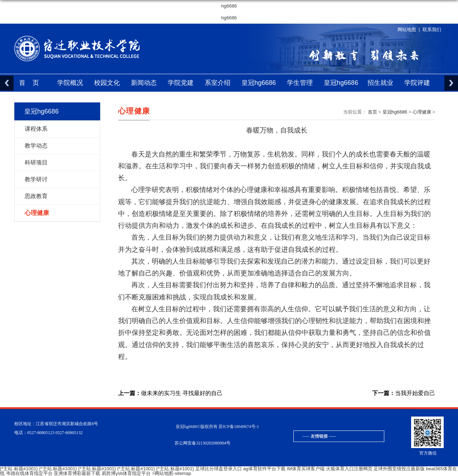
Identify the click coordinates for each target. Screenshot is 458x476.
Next (451, 83)
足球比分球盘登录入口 (219, 469)
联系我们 (432, 30)
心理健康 (422, 112)
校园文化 (107, 83)
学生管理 (300, 83)
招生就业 (380, 83)
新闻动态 (144, 83)
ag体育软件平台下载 (264, 469)
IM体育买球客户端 (305, 469)
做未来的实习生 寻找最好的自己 (170, 393)
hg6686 (229, 6)
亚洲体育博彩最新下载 (77, 473)
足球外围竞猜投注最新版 (399, 469)
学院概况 (70, 83)
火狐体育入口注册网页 (349, 469)
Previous (7, 83)
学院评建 (417, 83)
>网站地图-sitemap (172, 473)
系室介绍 (218, 83)
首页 (33, 83)
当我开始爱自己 (404, 393)
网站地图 (407, 30)
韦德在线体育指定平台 (29, 473)
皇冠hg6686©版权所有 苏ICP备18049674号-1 (217, 427)
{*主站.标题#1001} (19, 469)
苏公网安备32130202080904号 (203, 443)
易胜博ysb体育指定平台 (126, 473)
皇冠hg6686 (259, 83)
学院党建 (181, 83)
